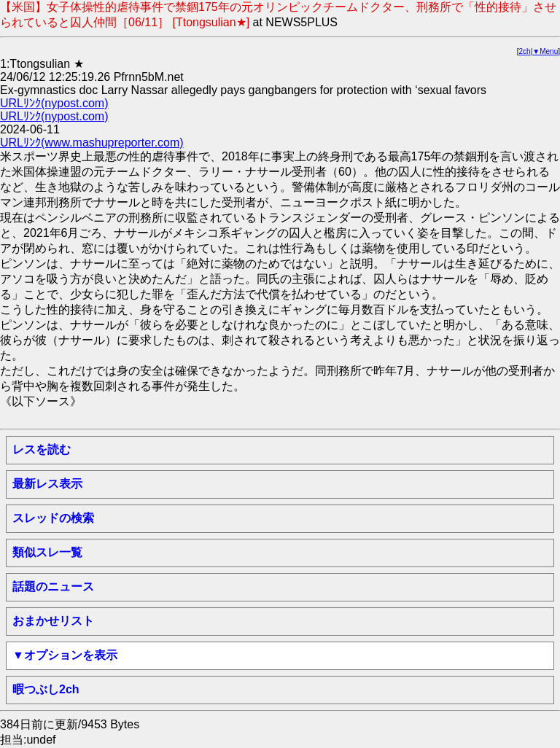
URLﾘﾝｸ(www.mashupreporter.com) (92, 143)
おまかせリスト (53, 621)
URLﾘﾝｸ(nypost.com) (54, 103)
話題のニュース (53, 587)
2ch (525, 51)
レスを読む (42, 449)
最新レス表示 (47, 484)
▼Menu (545, 51)
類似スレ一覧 (47, 552)
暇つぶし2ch (46, 689)
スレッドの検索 (53, 518)
